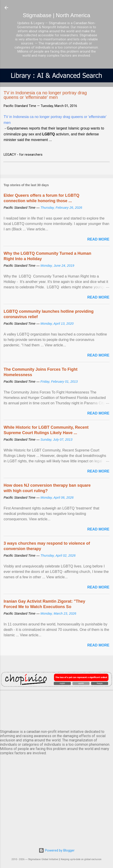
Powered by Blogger (57, 850)
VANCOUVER (56, 709)
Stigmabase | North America (56, 15)
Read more (98, 239)
